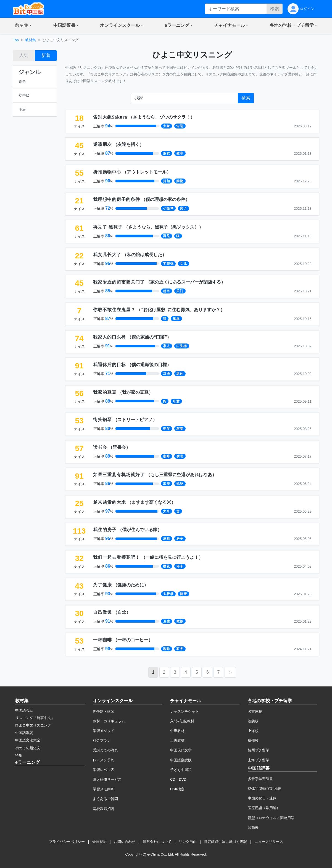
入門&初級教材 (182, 721)
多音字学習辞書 (260, 779)
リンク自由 (188, 842)
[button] (23, 26)
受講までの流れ (105, 750)
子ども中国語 (181, 770)
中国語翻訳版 (181, 760)
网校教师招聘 (104, 809)
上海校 (253, 731)
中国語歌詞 (24, 733)
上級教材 (177, 740)
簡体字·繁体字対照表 (264, 789)
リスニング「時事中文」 (35, 718)
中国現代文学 (181, 750)
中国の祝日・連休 (262, 798)
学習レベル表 (104, 770)
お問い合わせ (125, 842)
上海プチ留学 (259, 760)
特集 (19, 755)
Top (16, 40)
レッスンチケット (185, 711)
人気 (24, 55)
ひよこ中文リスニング (33, 725)
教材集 (31, 40)
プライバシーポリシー (67, 842)
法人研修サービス (107, 779)
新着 (46, 55)
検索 (275, 9)
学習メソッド (104, 731)
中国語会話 (24, 710)
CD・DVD (178, 779)
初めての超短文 (28, 748)
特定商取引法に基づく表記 (225, 842)
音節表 (253, 828)
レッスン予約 (104, 760)
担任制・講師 (104, 711)
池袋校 (253, 721)
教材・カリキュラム (109, 721)
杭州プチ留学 (259, 750)
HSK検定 (177, 789)
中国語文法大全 (28, 740)
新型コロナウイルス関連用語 (271, 818)
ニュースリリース (269, 842)
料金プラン (102, 740)
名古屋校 (255, 711)
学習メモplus (103, 789)
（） (144, 117)
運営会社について (157, 842)
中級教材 (177, 731)
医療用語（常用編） (264, 808)
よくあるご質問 (105, 799)
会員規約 (99, 842)
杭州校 (253, 740)
